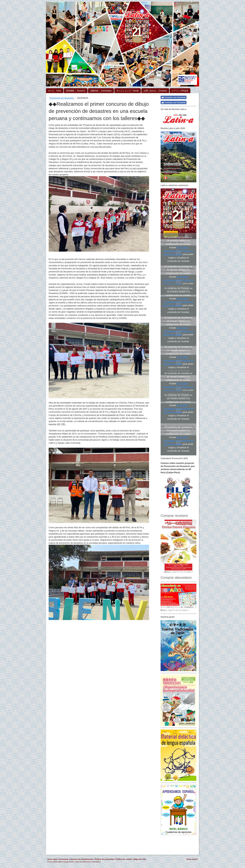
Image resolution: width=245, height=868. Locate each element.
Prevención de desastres (62, 98)
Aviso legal (52, 859)
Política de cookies (124, 859)
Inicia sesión (192, 859)
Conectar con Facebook (174, 97)
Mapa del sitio (140, 859)
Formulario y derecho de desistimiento (76, 859)
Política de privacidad (104, 859)
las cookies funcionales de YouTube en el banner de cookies (178, 251)
